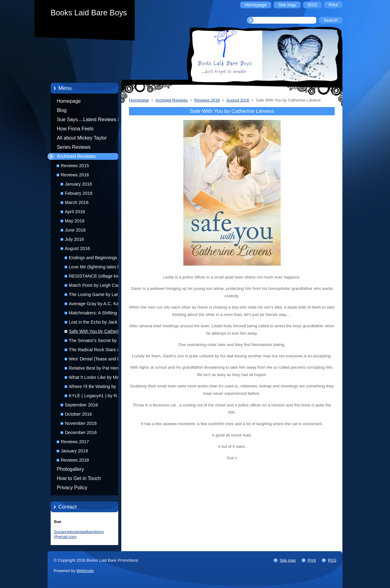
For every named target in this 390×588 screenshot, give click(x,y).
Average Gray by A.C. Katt (95, 304)
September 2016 (81, 405)
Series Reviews (74, 147)
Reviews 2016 (75, 175)
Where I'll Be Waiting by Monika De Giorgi (92, 388)
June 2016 (75, 230)
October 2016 (78, 414)
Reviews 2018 (75, 460)
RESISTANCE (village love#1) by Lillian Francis (99, 277)
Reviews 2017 (75, 442)
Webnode (85, 571)
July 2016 (74, 239)
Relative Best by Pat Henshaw (99, 368)
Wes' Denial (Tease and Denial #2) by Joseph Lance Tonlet (99, 360)
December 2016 (81, 432)
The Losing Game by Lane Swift (95, 296)
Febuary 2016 (79, 193)
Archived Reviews (76, 156)
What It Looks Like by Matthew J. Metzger (99, 378)
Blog (62, 110)
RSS (332, 560)
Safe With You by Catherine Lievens (96, 332)
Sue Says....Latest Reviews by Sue (90, 121)
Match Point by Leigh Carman (98, 285)
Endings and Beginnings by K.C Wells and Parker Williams (99, 259)
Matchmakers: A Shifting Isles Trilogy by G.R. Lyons (98, 314)
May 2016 (75, 221)
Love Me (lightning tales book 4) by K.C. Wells (98, 268)
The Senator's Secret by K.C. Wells (98, 342)
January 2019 (74, 451)
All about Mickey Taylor (82, 138)
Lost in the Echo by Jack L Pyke (95, 323)
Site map (288, 560)
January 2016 (78, 184)
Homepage (69, 101)
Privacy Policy (72, 488)
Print (312, 560)
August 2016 (77, 248)
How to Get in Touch (79, 478)
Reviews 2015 (75, 166)
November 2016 (81, 423)
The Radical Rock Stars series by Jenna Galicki (99, 351)
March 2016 (77, 202)
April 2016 (75, 212)
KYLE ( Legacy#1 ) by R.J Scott (95, 397)
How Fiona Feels (75, 129)
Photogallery (70, 469)
